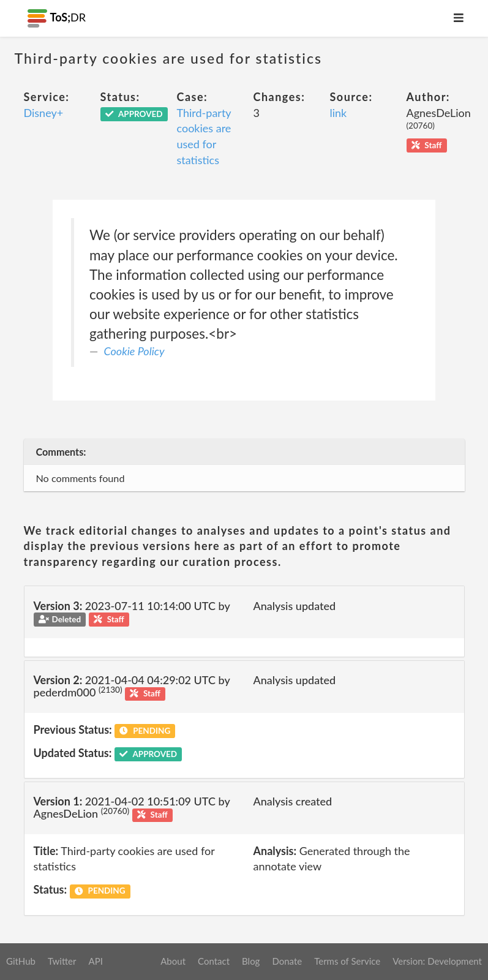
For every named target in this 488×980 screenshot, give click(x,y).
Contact (214, 961)
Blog (251, 961)
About (173, 961)
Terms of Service (347, 961)
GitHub (21, 961)
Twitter (62, 961)
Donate (287, 961)
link (339, 113)
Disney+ (44, 113)
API (95, 961)
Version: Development (437, 961)
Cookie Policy (134, 351)
